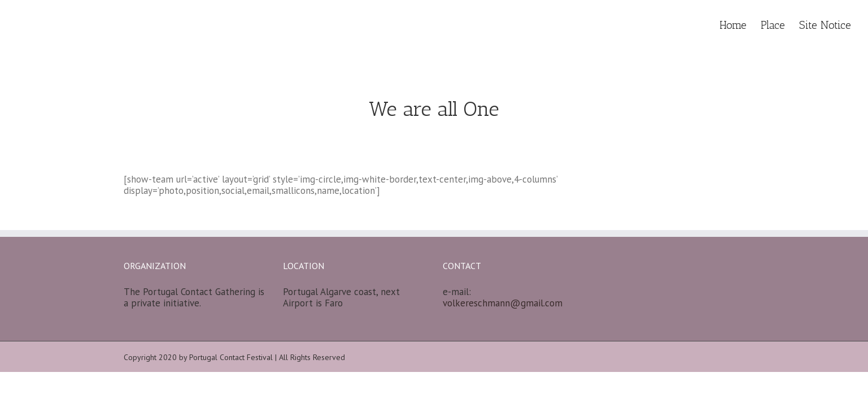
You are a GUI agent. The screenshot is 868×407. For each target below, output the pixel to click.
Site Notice (825, 25)
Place (773, 25)
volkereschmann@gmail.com (503, 303)
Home (733, 25)
